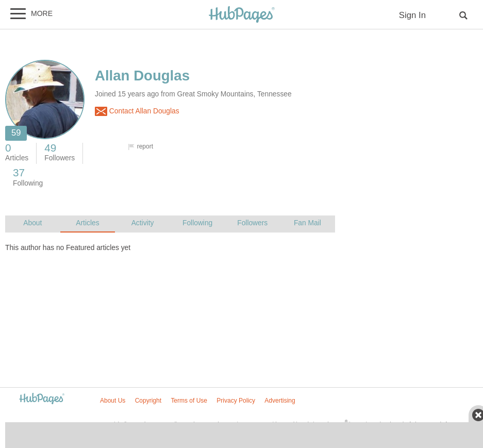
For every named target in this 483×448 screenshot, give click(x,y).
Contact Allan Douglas (137, 111)
